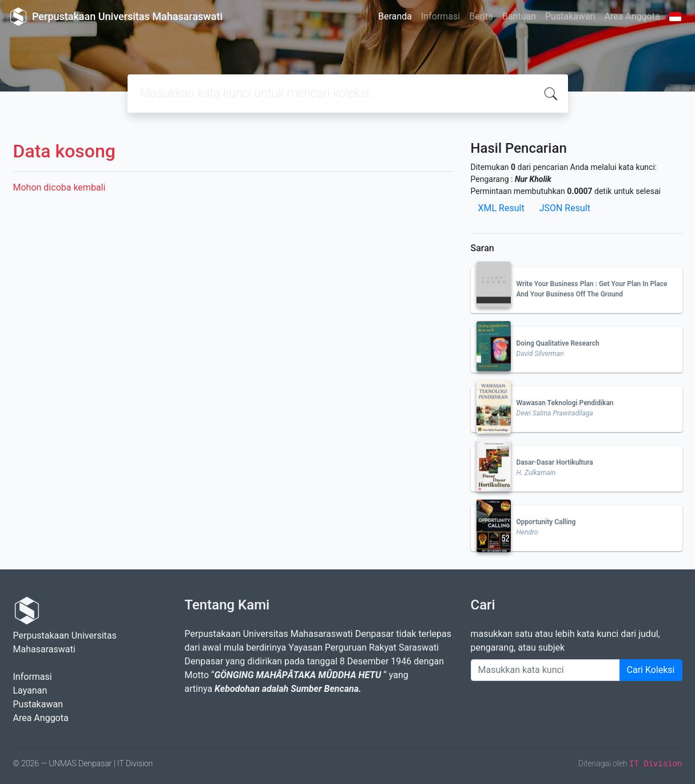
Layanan (30, 690)
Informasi (440, 16)
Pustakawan (570, 16)
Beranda (395, 16)
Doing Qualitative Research (558, 343)
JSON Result (565, 208)
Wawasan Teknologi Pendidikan (565, 403)
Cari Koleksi (651, 670)
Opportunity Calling (546, 522)
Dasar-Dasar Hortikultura (555, 462)
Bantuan (519, 16)
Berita (481, 16)
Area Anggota (632, 16)
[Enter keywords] (545, 670)
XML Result (501, 208)
